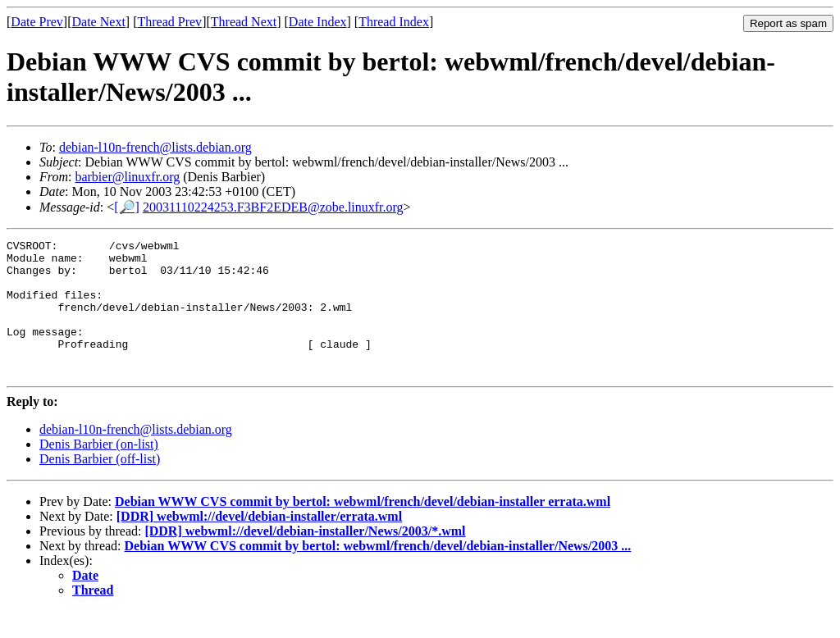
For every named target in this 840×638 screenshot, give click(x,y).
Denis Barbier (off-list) (100, 486)
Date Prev (37, 22)
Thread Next (244, 22)
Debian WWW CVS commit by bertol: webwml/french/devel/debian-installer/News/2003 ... (378, 573)
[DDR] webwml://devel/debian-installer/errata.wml (259, 543)
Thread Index (394, 22)
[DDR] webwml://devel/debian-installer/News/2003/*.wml (305, 558)
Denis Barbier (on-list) (99, 471)
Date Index (318, 22)
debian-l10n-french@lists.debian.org (155, 147)
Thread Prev (169, 22)
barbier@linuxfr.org (127, 177)
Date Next (99, 22)
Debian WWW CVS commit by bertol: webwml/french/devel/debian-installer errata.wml (363, 529)
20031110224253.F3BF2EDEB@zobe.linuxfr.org (273, 207)
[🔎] (127, 207)
